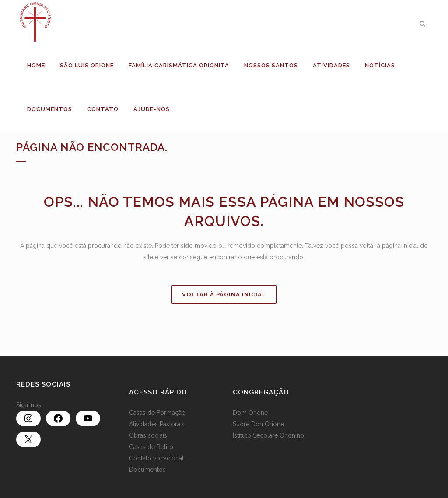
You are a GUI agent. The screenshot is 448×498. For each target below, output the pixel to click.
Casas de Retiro (151, 447)
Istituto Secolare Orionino (268, 435)
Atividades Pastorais (157, 424)
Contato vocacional (156, 458)
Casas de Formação (157, 413)
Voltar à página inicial (224, 294)
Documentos (147, 470)
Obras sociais (148, 435)
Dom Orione (250, 413)
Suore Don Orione (258, 424)
